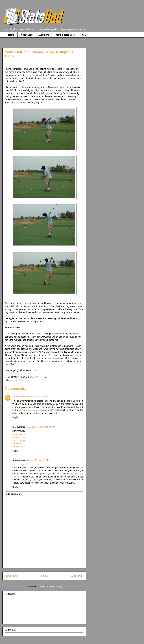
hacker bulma (19, 434)
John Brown (19, 397)
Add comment (13, 494)
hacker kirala (19, 437)
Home (11, 35)
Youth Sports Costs (66, 35)
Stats (85, 35)
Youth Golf (18, 380)
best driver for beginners (31, 410)
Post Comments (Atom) (51, 586)
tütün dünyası (19, 440)
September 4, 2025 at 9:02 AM (40, 427)
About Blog (27, 35)
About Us (44, 35)
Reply (15, 417)
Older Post (77, 576)
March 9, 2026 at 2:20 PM (38, 460)
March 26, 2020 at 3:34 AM (39, 397)
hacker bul (17, 443)
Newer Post (12, 576)
